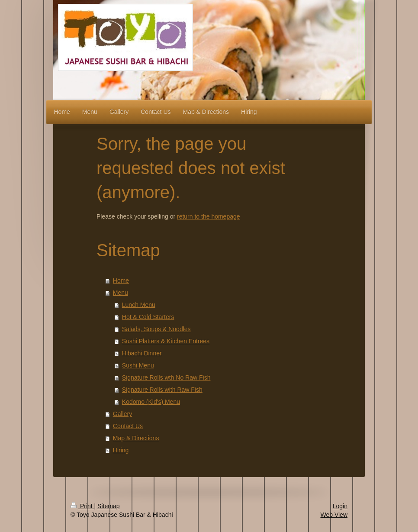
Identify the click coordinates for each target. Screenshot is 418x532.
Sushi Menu (138, 365)
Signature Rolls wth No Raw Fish (166, 377)
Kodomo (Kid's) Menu (151, 402)
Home (121, 281)
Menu (121, 293)
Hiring (121, 450)
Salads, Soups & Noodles (156, 329)
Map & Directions (136, 438)
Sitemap (108, 506)
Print (82, 506)
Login (340, 506)
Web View (334, 515)
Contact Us (128, 426)
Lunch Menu (139, 305)
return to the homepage (209, 216)
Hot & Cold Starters (148, 317)
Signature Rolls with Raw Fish (162, 390)
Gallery (122, 414)
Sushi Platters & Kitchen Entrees (166, 341)
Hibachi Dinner (142, 353)
